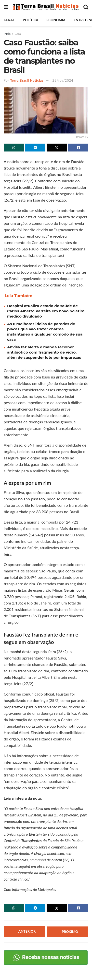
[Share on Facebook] (78, 148)
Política (31, 20)
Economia (56, 20)
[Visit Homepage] (46, 7)
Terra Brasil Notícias (27, 80)
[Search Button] (86, 7)
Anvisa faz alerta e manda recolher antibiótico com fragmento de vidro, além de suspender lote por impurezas (44, 352)
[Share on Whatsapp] (14, 148)
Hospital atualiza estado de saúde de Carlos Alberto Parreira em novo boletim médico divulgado (46, 311)
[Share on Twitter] (57, 148)
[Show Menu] (6, 7)
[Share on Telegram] (35, 148)
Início (7, 34)
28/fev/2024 (63, 80)
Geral (9, 20)
